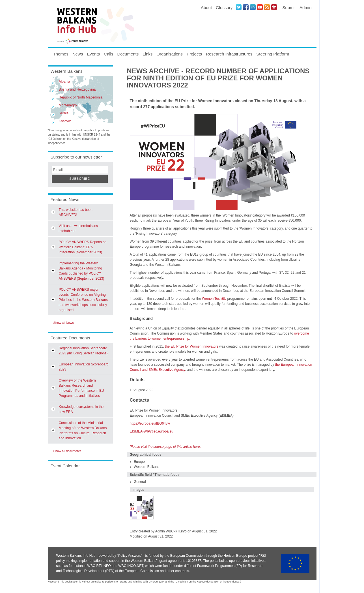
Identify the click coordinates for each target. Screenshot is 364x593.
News (78, 54)
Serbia (64, 113)
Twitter (239, 7)
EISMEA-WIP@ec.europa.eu (152, 431)
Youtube (260, 7)
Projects (194, 54)
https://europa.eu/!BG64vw (150, 423)
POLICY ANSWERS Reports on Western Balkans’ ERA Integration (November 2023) (83, 247)
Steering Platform (273, 54)
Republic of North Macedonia (81, 97)
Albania (64, 82)
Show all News (64, 323)
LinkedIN (253, 7)
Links (147, 54)
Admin (306, 8)
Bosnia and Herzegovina (77, 89)
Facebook (246, 7)
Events (93, 54)
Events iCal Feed (274, 7)
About (206, 8)
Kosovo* (65, 121)
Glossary (224, 8)
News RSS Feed (267, 7)
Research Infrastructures (229, 54)
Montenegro (68, 105)
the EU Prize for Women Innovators (192, 346)
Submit (289, 8)
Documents (128, 54)
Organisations (170, 54)
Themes (61, 54)
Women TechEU (214, 299)
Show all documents (67, 451)
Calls (108, 54)
